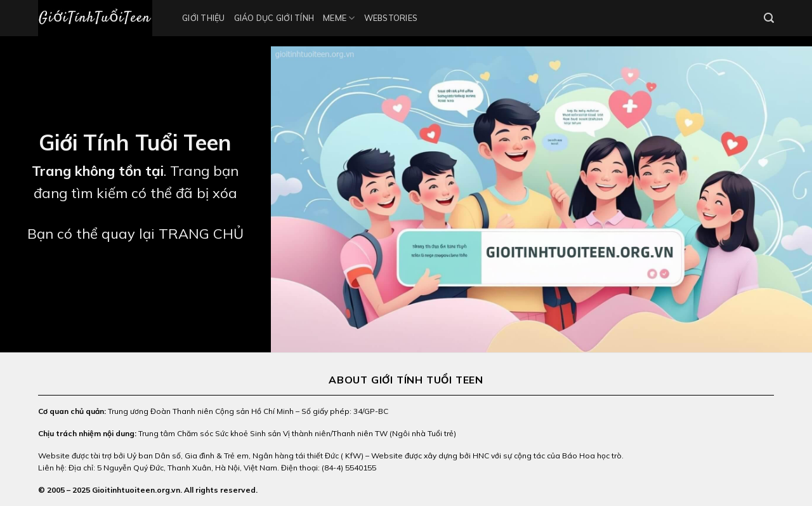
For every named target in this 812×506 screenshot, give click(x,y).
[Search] (769, 18)
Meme (339, 18)
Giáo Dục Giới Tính (274, 18)
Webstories (391, 18)
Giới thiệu (204, 18)
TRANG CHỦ (201, 234)
